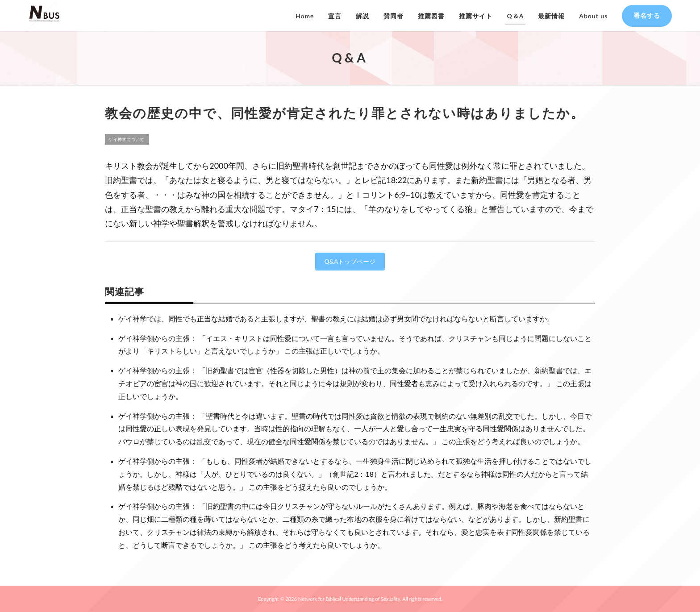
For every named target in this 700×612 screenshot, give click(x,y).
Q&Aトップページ (350, 261)
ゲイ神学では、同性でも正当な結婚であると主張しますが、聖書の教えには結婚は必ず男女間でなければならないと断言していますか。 (336, 318)
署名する (647, 15)
